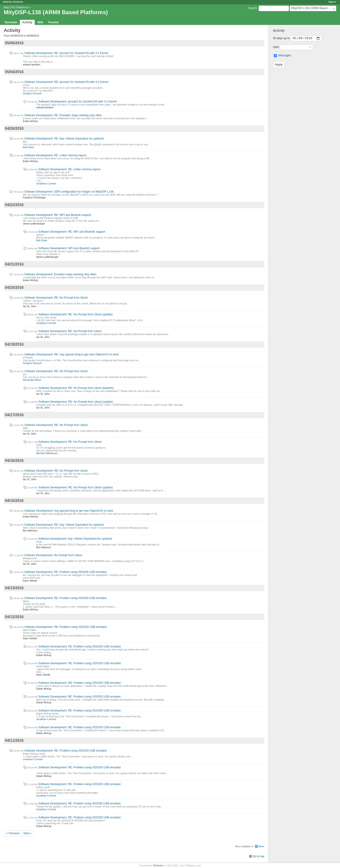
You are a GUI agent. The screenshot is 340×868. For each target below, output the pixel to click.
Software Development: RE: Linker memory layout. (56, 155)
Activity (27, 22)
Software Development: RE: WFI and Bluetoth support (58, 215)
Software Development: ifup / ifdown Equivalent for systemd (75, 539)
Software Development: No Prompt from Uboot (53, 555)
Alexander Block (32, 380)
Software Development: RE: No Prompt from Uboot (56, 298)
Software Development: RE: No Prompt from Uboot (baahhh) (76, 388)
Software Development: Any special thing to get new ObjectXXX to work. (69, 511)
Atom (261, 846)
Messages (285, 55)
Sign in (332, 2)
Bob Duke (28, 147)
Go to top (259, 856)
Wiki (40, 22)
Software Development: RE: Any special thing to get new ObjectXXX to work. (72, 354)
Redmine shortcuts (13, 2)
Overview (11, 22)
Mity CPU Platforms (16, 7)
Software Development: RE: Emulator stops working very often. (63, 115)
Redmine (158, 865)
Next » (28, 833)
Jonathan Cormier (46, 184)
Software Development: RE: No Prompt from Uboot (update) (75, 314)
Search (253, 8)
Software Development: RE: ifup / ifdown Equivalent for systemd (64, 139)
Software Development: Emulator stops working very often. (61, 274)
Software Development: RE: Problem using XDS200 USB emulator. (66, 572)
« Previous (13, 833)
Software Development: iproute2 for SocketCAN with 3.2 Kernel (77, 102)
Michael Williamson (47, 453)
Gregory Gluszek (32, 93)
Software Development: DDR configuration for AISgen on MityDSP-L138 (69, 192)
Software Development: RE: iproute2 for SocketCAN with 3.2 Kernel (66, 53)
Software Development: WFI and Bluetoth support (69, 248)
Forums (53, 22)
